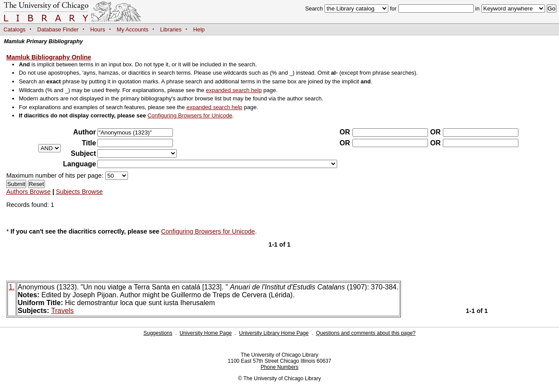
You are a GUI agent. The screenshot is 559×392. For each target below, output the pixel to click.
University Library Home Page (274, 333)
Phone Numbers (280, 367)
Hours (98, 29)
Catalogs (15, 29)
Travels (62, 311)
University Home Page (205, 333)
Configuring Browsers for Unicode (190, 115)
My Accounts (133, 29)
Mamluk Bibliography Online (48, 57)
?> (137, 153)
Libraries (171, 29)
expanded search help (234, 90)
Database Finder (58, 29)
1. (12, 287)
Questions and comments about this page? (366, 333)
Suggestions (158, 333)
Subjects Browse (79, 192)
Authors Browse (28, 192)
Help (199, 29)
